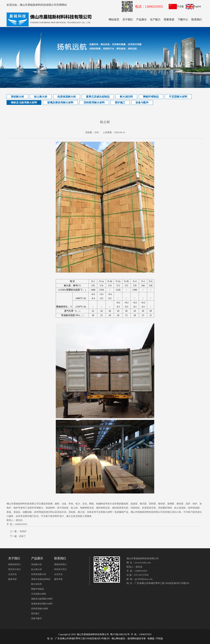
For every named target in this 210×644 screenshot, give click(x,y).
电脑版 (151, 639)
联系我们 (197, 20)
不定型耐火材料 (178, 97)
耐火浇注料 (126, 97)
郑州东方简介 (15, 569)
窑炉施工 (120, 103)
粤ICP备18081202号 (120, 634)
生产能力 (155, 20)
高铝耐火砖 (17, 97)
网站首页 (114, 20)
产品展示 (141, 20)
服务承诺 (12, 579)
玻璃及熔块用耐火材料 (60, 103)
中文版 (180, 6)
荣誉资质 (169, 20)
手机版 (159, 639)
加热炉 (23, 531)
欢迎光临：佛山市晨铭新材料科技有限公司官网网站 (37, 5)
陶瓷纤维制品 (151, 97)
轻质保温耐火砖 (67, 97)
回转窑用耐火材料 (94, 103)
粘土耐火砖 (41, 97)
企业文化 (12, 574)
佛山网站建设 (118, 639)
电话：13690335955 (149, 7)
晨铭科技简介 (15, 564)
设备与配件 (142, 103)
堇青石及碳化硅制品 (98, 97)
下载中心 (183, 20)
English (197, 6)
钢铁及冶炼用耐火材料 (24, 103)
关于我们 (128, 20)
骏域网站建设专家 (137, 639)
